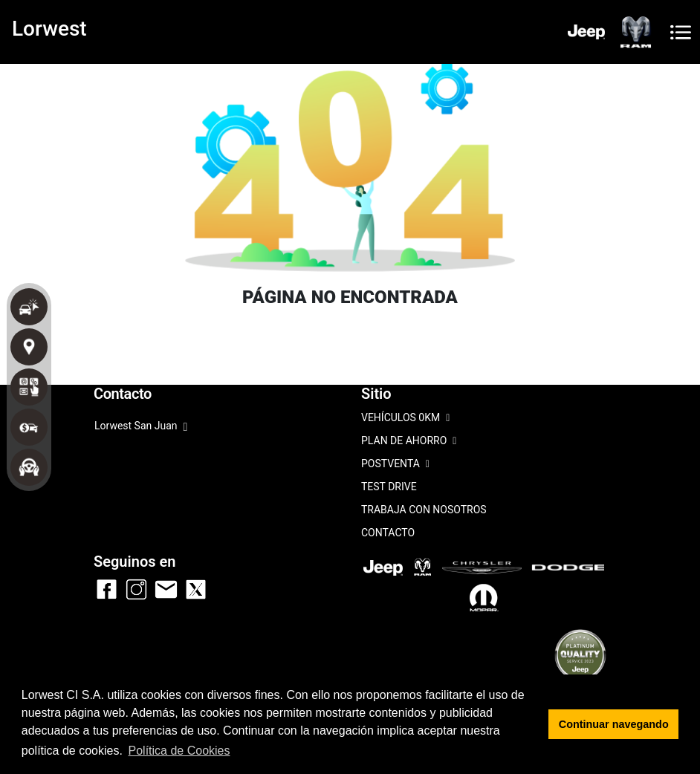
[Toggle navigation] (681, 32)
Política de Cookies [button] (179, 751)
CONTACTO (388, 533)
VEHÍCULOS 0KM (405, 419)
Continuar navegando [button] (614, 724)
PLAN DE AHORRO (409, 442)
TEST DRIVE (389, 487)
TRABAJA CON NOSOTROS (424, 510)
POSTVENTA (395, 465)
